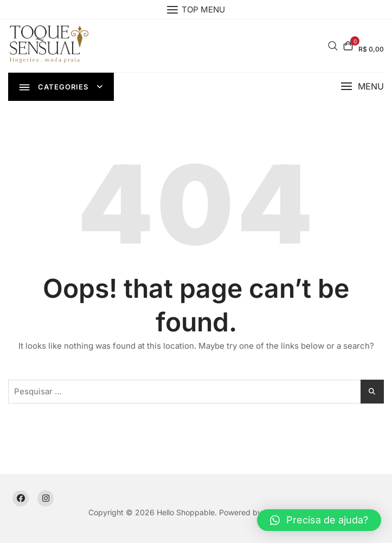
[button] (362, 87)
